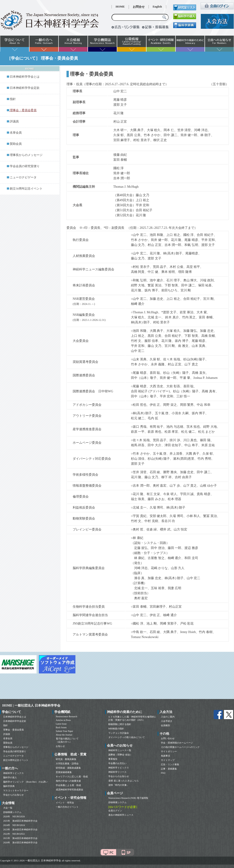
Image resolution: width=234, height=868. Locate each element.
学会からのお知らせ (13, 795)
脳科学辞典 (9, 786)
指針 (13, 99)
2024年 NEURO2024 (14, 825)
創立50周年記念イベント (26, 189)
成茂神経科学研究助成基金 (69, 790)
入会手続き (167, 721)
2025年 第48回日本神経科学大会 (20, 821)
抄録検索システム (12, 812)
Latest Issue (61, 724)
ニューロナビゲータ (23, 177)
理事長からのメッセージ (26, 155)
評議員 (14, 121)
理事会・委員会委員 (13, 730)
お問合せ (139, 7)
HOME (120, 7)
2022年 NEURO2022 (14, 834)
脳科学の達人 (10, 777)
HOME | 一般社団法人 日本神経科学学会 (31, 706)
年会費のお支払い (117, 763)
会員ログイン (115, 811)
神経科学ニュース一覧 (120, 750)
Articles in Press (63, 720)
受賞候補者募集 (64, 772)
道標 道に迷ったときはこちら (124, 781)
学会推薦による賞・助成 (68, 785)
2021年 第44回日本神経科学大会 (20, 838)
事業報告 (113, 759)
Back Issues (61, 727)
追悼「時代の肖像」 (119, 785)
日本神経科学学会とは (25, 77)
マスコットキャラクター (16, 790)
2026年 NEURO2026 (14, 817)
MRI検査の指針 (116, 729)
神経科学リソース (117, 772)
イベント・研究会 (65, 803)
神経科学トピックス (13, 773)
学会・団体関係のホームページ (177, 743)
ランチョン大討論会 (119, 733)
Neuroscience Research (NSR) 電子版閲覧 (128, 798)
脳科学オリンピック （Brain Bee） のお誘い (25, 782)
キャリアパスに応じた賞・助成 (72, 777)
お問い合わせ (168, 738)
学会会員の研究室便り (25, 166)
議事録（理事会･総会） (120, 755)
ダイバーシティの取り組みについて (127, 737)
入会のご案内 (168, 717)
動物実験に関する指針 (120, 724)
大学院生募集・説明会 (67, 764)
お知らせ (60, 746)
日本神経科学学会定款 (25, 88)
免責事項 (165, 756)
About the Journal (64, 735)
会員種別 (165, 725)
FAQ (163, 773)
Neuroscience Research (66, 716)
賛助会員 (16, 144)
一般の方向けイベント (67, 807)
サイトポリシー (169, 751)
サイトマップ (168, 760)
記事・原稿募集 (169, 769)
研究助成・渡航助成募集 (68, 768)
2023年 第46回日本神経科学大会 (20, 830)
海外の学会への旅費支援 (68, 781)
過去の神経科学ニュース (121, 815)
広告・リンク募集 (170, 764)
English (157, 7)
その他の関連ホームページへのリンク (180, 747)
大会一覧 (8, 808)
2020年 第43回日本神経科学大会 (20, 843)
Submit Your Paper (64, 731)
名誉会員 (16, 133)
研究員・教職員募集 (66, 759)
